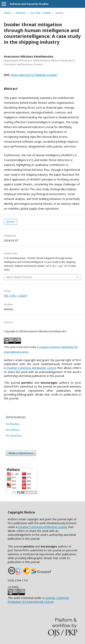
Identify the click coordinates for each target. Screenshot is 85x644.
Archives (21, 13)
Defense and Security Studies (29, 4)
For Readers (13, 424)
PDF (12, 222)
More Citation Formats (19, 277)
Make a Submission (21, 453)
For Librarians (14, 436)
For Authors (13, 430)
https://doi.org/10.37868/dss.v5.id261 (34, 75)
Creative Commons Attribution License (43, 527)
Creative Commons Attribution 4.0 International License (38, 600)
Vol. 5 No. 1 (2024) (40, 13)
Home (7, 13)
